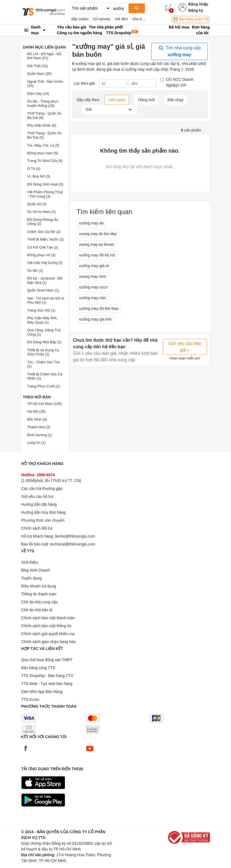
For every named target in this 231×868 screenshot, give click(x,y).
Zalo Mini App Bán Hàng (42, 692)
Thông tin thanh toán (39, 594)
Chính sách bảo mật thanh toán (48, 618)
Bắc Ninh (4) (37, 419)
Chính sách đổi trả (37, 528)
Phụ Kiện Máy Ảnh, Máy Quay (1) (43, 320)
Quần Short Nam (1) (43, 290)
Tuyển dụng (32, 578)
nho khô (139, 19)
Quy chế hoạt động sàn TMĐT (47, 660)
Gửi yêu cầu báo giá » (185, 347)
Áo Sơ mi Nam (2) (42, 212)
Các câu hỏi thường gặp (42, 489)
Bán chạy (176, 100)
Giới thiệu (30, 562)
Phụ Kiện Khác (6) (42, 125)
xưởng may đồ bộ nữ (97, 255)
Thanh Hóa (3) (39, 427)
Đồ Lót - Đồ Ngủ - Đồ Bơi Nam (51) (44, 56)
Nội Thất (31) (38, 66)
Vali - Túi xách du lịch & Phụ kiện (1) (46, 300)
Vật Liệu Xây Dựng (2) (45, 263)
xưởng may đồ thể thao (99, 309)
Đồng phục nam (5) (43, 153)
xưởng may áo (91, 223)
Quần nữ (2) (37, 204)
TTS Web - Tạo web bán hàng (47, 684)
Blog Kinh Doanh (36, 570)
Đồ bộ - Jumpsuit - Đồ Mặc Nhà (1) (45, 280)
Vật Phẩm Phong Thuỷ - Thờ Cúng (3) (45, 194)
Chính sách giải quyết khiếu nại (48, 634)
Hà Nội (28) (36, 411)
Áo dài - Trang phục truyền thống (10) (43, 103)
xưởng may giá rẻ (94, 266)
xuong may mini (92, 276)
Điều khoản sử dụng (39, 586)
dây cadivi (80, 19)
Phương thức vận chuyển (43, 520)
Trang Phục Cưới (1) (44, 386)
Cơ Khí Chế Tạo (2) (43, 247)
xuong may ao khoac (97, 244)
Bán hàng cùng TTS (191, 19)
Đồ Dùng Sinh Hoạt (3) (45, 184)
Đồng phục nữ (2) (42, 255)
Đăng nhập (198, 4)
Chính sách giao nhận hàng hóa (49, 642)
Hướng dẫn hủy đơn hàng (43, 512)
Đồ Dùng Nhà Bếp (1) (45, 342)
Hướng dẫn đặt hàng (39, 504)
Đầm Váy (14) (38, 94)
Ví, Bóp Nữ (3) (39, 176)
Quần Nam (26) (40, 74)
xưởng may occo (93, 287)
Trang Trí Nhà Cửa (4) (45, 161)
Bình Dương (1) (40, 435)
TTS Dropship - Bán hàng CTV (47, 676)
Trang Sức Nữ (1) (41, 310)
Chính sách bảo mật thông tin (46, 626)
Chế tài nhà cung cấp (40, 602)
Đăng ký (196, 10)
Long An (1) (36, 443)
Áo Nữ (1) (35, 271)
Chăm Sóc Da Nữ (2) (44, 232)
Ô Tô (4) (34, 169)
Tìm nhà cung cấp (179, 51)
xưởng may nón (92, 298)
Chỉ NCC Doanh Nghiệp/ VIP (180, 82)
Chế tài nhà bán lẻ (37, 610)
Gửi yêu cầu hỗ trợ (37, 496)
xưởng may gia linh (95, 319)
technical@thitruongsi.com (72, 544)
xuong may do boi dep (98, 234)
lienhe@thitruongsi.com (75, 536)
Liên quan (117, 100)
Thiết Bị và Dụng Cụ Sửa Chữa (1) (43, 352)
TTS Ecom (30, 699)
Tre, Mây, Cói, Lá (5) (43, 145)
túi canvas (102, 19)
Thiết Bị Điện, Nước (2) (46, 239)
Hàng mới (146, 100)
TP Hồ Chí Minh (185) (45, 404)
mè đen (121, 19)
